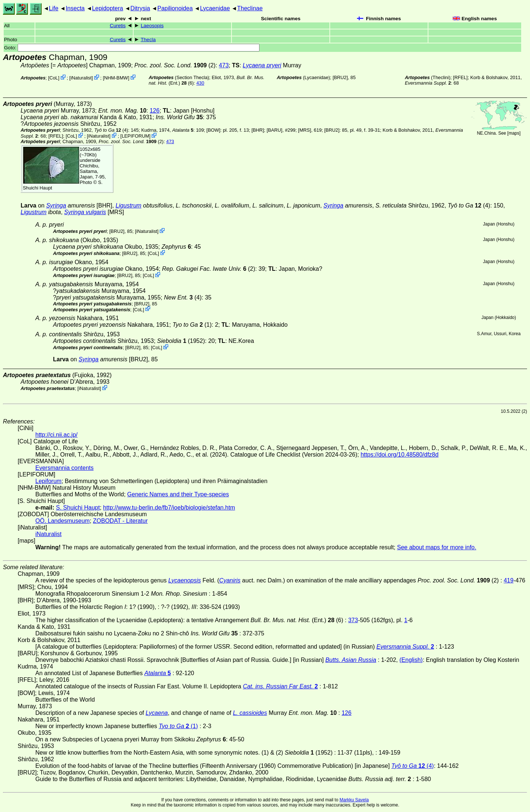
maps (514, 133)
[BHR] (258, 130)
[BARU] (274, 130)
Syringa (56, 205)
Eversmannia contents (64, 468)
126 (155, 111)
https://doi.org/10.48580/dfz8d (400, 455)
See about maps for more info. (437, 547)
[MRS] (305, 130)
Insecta (75, 8)
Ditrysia (140, 8)
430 (200, 83)
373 (353, 620)
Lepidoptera (108, 8)
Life (54, 8)
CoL (54, 78)
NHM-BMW (116, 78)
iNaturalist (81, 78)
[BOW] (213, 130)
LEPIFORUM (136, 136)
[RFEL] (460, 77)
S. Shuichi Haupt (78, 508)
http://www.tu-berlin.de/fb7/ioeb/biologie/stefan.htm (169, 508)
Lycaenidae (215, 8)
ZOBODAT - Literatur (121, 521)
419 (508, 580)
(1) (192, 325)
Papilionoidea (175, 8)
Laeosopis (152, 26)
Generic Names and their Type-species (178, 494)
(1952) (181, 341)
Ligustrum (128, 205)
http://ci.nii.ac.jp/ (56, 435)
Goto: (132, 48)
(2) (175, 65)
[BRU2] (340, 77)
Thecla (148, 40)
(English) (411, 660)
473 (224, 65)
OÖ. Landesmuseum (63, 521)
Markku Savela (354, 800)
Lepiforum (48, 481)
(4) (111, 130)
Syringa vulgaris (85, 212)
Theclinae (250, 8)
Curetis (118, 26)
